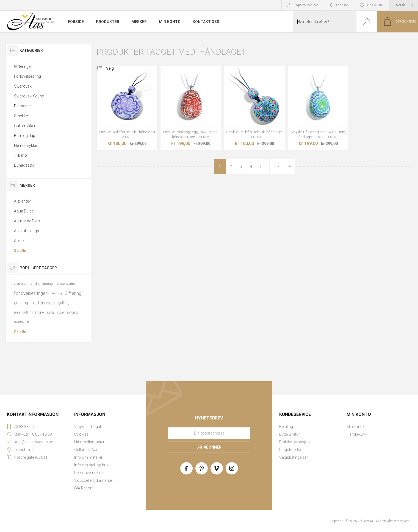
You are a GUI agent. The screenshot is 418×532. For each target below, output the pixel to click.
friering (57, 293)
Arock (19, 241)
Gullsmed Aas (86, 450)
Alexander (23, 201)
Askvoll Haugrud (28, 231)
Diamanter (23, 106)
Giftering (73, 293)
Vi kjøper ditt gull (88, 427)
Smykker (22, 116)
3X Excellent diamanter (94, 480)
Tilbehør (21, 155)
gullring (64, 303)
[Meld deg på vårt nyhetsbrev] (209, 433)
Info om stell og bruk (92, 465)
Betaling (286, 427)
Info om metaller (88, 457)
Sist (288, 166)
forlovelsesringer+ (32, 293)
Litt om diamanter (89, 442)
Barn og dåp (25, 136)
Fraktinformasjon (294, 442)
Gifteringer (23, 66)
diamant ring (23, 284)
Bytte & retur (290, 434)
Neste (277, 166)
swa (50, 312)
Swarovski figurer (29, 96)
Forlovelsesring (27, 76)
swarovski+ (22, 322)
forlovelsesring (66, 284)
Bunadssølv (24, 165)
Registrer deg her (306, 5)
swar (60, 312)
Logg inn (342, 5)
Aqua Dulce (24, 211)
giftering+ (22, 303)
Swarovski (23, 86)
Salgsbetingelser (294, 457)
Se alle (20, 251)
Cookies (81, 434)
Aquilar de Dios (27, 221)
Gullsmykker (25, 126)
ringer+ (37, 312)
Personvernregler (89, 473)
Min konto (355, 427)
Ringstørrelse (291, 450)
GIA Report (83, 488)
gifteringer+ (44, 303)
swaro (72, 312)
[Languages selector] (404, 5)
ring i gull (21, 312)
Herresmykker (26, 145)
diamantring (44, 284)
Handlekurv (356, 434)
